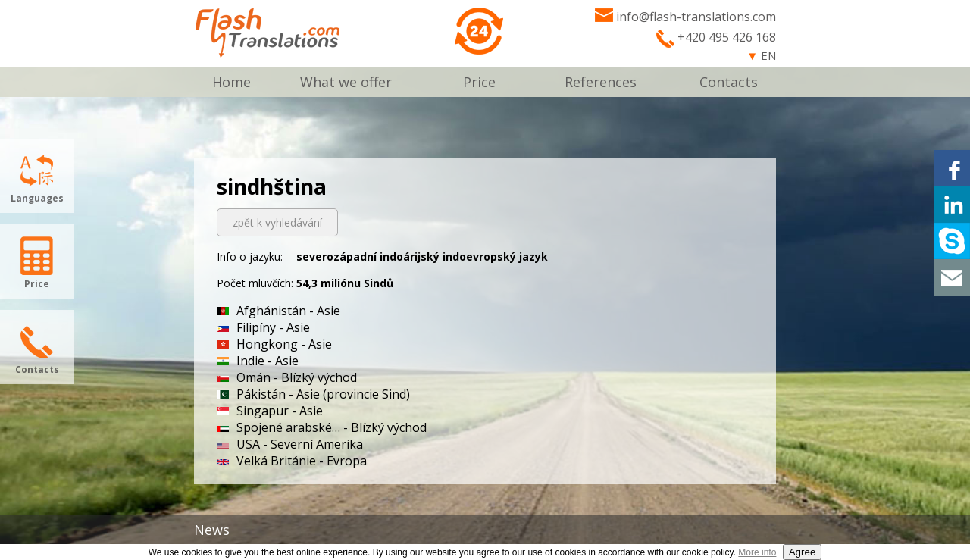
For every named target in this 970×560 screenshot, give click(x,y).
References (601, 82)
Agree (803, 552)
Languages (37, 198)
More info (757, 552)
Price (479, 82)
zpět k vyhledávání (277, 222)
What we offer (346, 82)
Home (232, 82)
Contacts (729, 82)
